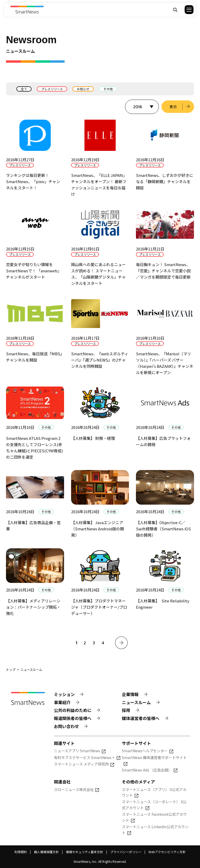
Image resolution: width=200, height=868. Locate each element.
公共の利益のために (73, 710)
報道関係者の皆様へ (73, 718)
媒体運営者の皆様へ (141, 718)
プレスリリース (52, 89)
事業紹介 (62, 702)
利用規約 (21, 852)
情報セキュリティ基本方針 (85, 852)
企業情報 (130, 694)
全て (24, 89)
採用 (126, 710)
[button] (186, 10)
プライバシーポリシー (126, 852)
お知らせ (83, 89)
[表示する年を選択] (142, 107)
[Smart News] (27, 10)
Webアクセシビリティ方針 (167, 852)
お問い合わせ (66, 726)
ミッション (64, 694)
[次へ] (121, 643)
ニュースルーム (136, 702)
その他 (108, 89)
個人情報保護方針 (46, 852)
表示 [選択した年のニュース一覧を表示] (173, 107)
